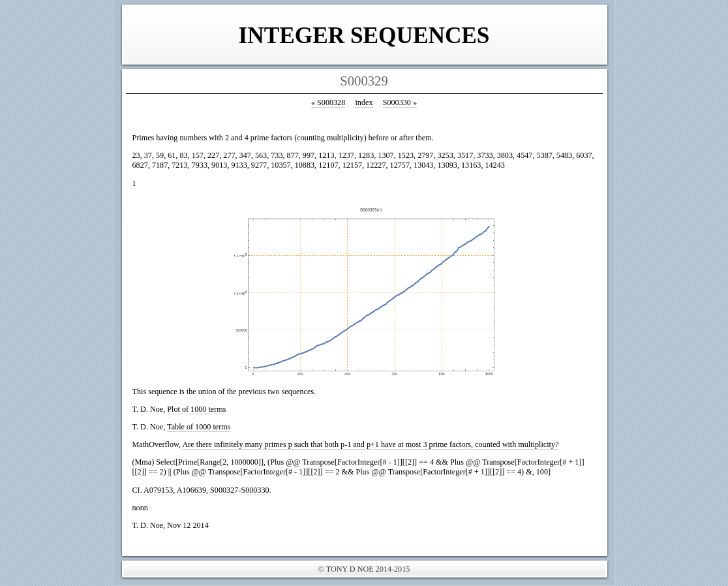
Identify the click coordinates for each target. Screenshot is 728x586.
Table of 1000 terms (199, 427)
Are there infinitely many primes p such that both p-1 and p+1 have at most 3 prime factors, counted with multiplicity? (370, 444)
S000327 (224, 490)
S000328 (328, 102)
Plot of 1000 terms (196, 409)
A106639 (191, 490)
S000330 (400, 102)
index (364, 102)
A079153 (158, 490)
